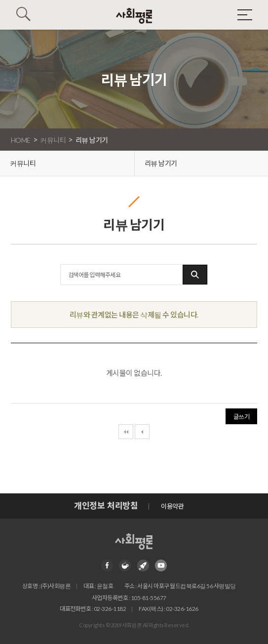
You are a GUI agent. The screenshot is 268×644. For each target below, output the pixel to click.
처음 (126, 432)
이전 (142, 432)
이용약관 (172, 506)
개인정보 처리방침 (106, 505)
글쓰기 (242, 417)
